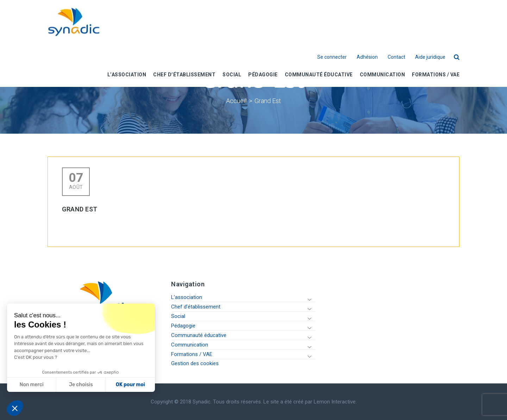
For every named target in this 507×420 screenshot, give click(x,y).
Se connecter (332, 57)
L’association (187, 297)
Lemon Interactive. (335, 402)
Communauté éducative (199, 335)
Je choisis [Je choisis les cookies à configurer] (80, 385)
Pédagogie (183, 326)
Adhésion (367, 57)
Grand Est (268, 101)
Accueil (236, 101)
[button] (15, 408)
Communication (190, 345)
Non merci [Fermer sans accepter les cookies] (31, 385)
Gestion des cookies (195, 363)
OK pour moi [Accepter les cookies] (129, 385)
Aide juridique (430, 57)
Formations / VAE (192, 354)
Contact (396, 57)
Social (178, 316)
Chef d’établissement (196, 307)
